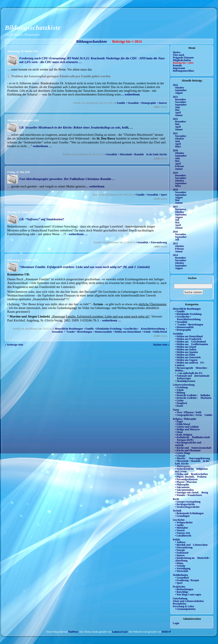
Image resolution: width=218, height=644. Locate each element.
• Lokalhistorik (183, 536)
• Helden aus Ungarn (186, 360)
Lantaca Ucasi (120, 632)
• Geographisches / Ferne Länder (194, 415)
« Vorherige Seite (14, 345)
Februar (180, 166)
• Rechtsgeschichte (185, 504)
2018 (175, 190)
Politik (176, 540)
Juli (177, 220)
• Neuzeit (180, 530)
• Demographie (148, 103)
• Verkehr (180, 566)
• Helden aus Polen (185, 355)
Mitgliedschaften (182, 60)
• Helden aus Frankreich (188, 339)
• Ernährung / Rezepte (187, 580)
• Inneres (162, 103)
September (181, 90)
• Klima (179, 563)
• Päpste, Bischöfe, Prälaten (191, 477)
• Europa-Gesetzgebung (188, 502)
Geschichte (179, 520)
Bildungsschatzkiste (33, 28)
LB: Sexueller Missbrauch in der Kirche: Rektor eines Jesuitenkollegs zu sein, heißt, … (76, 127)
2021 (175, 133)
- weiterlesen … (77, 234)
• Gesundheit (182, 578)
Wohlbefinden (180, 575)
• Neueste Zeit (182, 533)
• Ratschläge (182, 592)
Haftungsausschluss (183, 71)
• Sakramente (182, 487)
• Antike (179, 525)
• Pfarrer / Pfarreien (186, 482)
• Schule (146, 332)
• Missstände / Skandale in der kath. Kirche (143, 154)
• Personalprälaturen (186, 479)
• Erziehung (181, 387)
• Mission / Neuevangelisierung (193, 458)
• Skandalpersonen (185, 381)
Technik (177, 511)
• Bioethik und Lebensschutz (191, 545)
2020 (175, 150)
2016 (175, 232)
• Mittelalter (182, 528)
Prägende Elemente (183, 58)
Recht (176, 499)
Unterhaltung (180, 598)
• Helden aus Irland (186, 347)
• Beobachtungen (184, 589)
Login (176, 623)
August (179, 93)
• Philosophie (182, 485)
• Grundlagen (182, 516)
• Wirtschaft (182, 571)
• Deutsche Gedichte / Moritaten (193, 398)
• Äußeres (180, 542)
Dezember (180, 99)
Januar (179, 115)
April (178, 113)
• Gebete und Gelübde (187, 427)
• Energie (180, 550)
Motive (177, 52)
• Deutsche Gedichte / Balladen (193, 395)
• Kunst (179, 406)
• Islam (179, 432)
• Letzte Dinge (183, 453)
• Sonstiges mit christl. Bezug (192, 492)
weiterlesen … (42, 146)
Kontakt (177, 65)
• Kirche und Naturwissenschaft (193, 448)
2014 (175, 255)
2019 (175, 173)
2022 (175, 119)
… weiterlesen (130, 94)
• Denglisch (181, 403)
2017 (175, 207)
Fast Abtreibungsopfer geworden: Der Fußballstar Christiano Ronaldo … (67, 179)
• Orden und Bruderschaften (191, 474)
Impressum (179, 68)
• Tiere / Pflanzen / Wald (188, 412)
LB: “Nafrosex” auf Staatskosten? (42, 219)
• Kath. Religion (184, 435)
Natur (176, 410)
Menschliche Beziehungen (69, 329)
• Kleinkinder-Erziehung (108, 329)
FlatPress (73, 632)
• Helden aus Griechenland (190, 342)
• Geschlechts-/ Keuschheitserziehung (144, 329)
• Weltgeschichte (184, 522)
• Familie (120, 103)
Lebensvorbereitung (184, 385)
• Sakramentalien (184, 490)
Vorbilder (178, 334)
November (181, 102)
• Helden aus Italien (186, 349)
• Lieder (179, 401)
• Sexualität (132, 103)
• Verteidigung (183, 568)
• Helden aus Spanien (186, 352)
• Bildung (180, 393)
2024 (175, 85)
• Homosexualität (103, 332)
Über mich (179, 55)
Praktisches (179, 587)
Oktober (180, 88)
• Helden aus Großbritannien (192, 344)
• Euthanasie (182, 553)
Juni (177, 107)
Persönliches (180, 604)
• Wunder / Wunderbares (189, 495)
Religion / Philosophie (185, 419)
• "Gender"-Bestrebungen (78, 332)
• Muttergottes (183, 466)
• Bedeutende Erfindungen (189, 513)
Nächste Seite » (161, 345)
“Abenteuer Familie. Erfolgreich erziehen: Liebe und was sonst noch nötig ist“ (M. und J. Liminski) (85, 267)
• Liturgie (180, 456)
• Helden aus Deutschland (127, 332)
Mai (177, 110)
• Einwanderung (158, 242)
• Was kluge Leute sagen (188, 595)
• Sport (163, 195)
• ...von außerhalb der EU (189, 373)
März (178, 146)
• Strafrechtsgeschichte (187, 507)
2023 (175, 97)
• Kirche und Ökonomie (188, 450)
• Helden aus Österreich (188, 357)
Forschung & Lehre (183, 606)
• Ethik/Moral (159, 332)
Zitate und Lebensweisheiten (188, 601)
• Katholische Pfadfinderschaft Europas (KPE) (192, 439)
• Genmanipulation (185, 609)
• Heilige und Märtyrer (187, 429)
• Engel (179, 422)
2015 (175, 243)
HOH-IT (167, 632)
